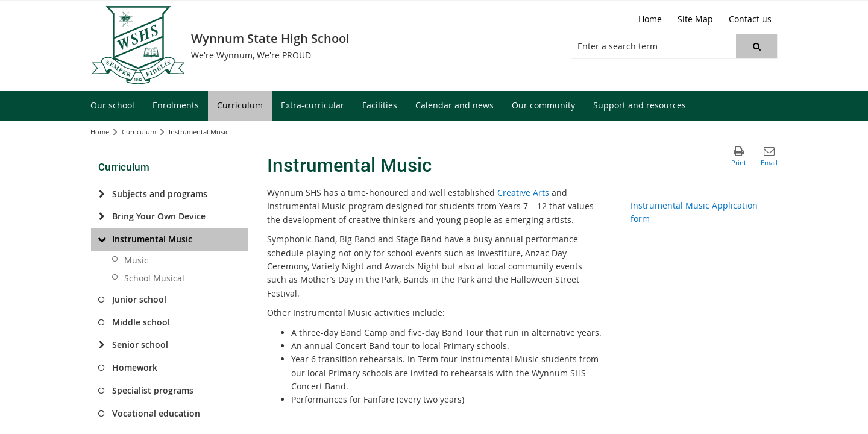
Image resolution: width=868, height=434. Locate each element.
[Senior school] (102, 345)
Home (100, 132)
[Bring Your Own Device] (102, 216)
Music (136, 260)
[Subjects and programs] (102, 194)
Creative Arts (523, 193)
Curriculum (139, 132)
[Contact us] (750, 19)
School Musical (154, 278)
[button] (756, 46)
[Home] (650, 19)
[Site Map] (695, 19)
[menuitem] (112, 106)
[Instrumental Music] (102, 239)
